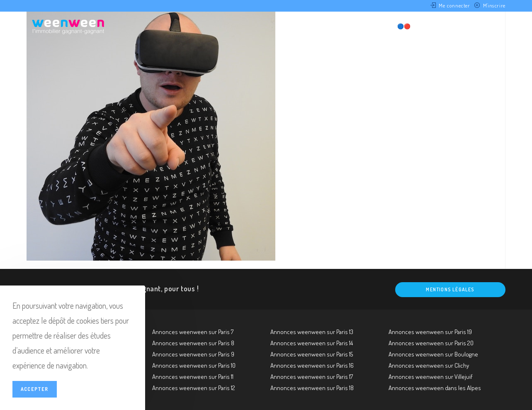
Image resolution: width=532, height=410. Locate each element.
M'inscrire (494, 5)
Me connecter (454, 5)
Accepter (35, 389)
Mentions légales (450, 289)
